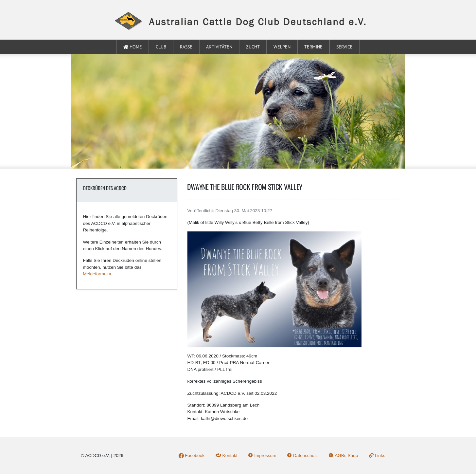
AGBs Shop (343, 456)
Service (344, 47)
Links (377, 456)
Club (161, 47)
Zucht (253, 47)
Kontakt (227, 456)
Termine (313, 47)
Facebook (192, 456)
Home (133, 47)
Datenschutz (302, 456)
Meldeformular (97, 274)
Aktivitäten (219, 47)
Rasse (186, 47)
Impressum (262, 456)
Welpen (282, 47)
